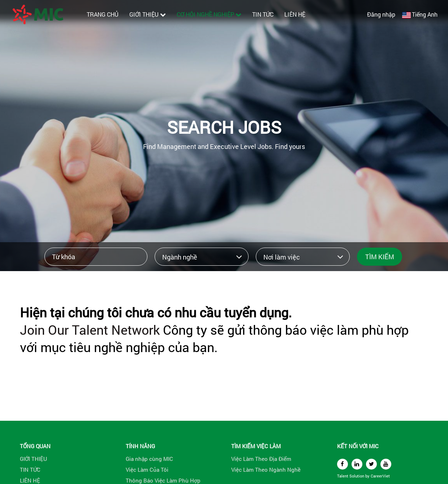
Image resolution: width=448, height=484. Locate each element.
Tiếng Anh (425, 14)
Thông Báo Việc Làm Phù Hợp (163, 480)
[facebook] (343, 464)
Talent (343, 476)
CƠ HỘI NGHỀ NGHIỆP (209, 14)
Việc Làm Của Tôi (147, 470)
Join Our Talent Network (90, 330)
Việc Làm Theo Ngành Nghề (266, 470)
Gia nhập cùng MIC (149, 459)
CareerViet (380, 476)
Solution (357, 476)
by (368, 476)
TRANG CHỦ (103, 14)
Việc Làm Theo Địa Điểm (261, 459)
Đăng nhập (381, 14)
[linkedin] (357, 464)
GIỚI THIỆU (148, 14)
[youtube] (386, 464)
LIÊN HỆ (295, 14)
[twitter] (371, 464)
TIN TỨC (263, 14)
